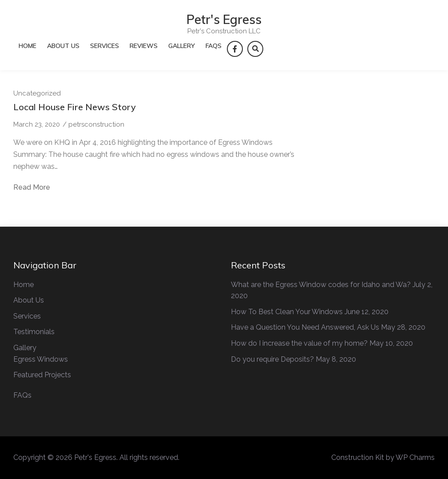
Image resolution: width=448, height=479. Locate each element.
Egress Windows (41, 359)
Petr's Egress (224, 20)
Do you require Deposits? (272, 359)
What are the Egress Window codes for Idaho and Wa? (321, 285)
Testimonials (34, 332)
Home (28, 46)
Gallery (182, 46)
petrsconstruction (96, 124)
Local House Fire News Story (75, 107)
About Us (63, 46)
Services (105, 46)
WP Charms (415, 457)
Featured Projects (42, 375)
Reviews (144, 46)
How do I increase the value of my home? (299, 343)
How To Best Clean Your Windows (287, 312)
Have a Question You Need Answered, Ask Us (305, 327)
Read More (32, 188)
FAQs (214, 46)
